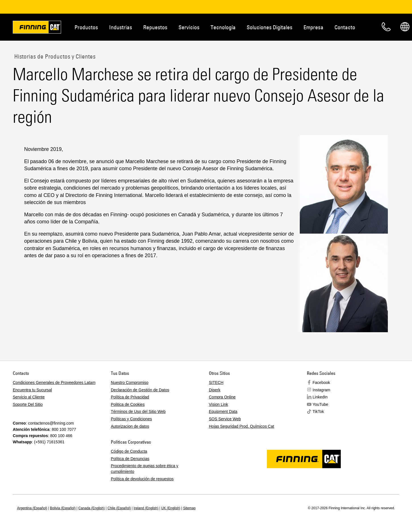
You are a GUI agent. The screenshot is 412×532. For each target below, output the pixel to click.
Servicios (189, 27)
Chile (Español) (119, 508)
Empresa (313, 27)
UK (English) (171, 508)
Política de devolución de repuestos (142, 479)
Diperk (215, 390)
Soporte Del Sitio (28, 404)
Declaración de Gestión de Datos (140, 390)
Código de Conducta (129, 451)
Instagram (321, 390)
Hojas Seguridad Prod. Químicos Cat (242, 426)
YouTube (320, 404)
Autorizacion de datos (130, 426)
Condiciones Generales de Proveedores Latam (54, 383)
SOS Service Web (225, 419)
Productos (86, 27)
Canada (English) (92, 508)
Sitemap (189, 508)
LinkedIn (320, 397)
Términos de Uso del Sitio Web (138, 412)
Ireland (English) (146, 508)
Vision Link (218, 404)
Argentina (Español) (32, 508)
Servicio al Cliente (29, 397)
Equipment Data (223, 412)
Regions (405, 27)
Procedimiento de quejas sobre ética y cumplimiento (144, 469)
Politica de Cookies (128, 404)
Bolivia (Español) (63, 508)
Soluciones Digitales (270, 27)
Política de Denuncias (130, 459)
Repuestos (155, 27)
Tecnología (223, 27)
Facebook (321, 383)
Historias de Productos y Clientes (54, 56)
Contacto (345, 27)
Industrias (121, 27)
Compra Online (222, 397)
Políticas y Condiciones (131, 419)
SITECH (216, 383)
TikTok (318, 412)
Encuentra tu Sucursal (32, 390)
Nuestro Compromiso (130, 383)
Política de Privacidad (130, 397)
